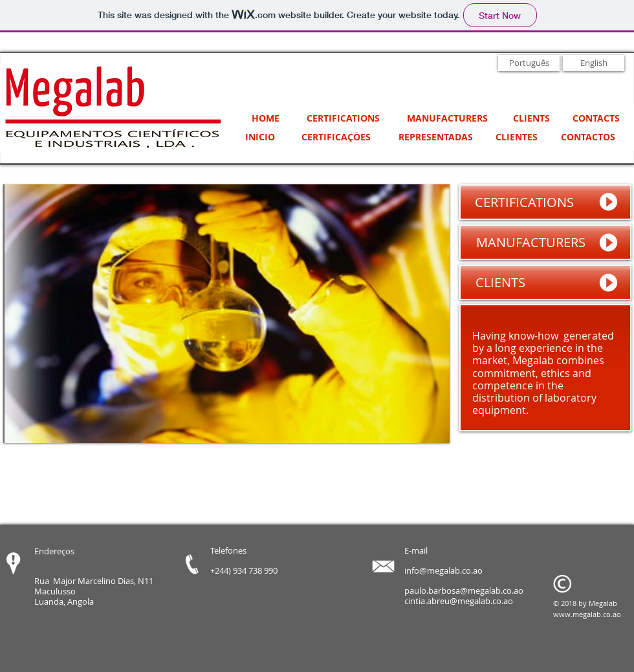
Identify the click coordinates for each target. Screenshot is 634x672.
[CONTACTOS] (588, 137)
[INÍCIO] (260, 137)
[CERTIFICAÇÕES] (336, 137)
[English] (594, 63)
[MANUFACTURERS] (447, 119)
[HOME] (265, 119)
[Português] (529, 63)
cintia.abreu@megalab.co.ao (459, 601)
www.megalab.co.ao (587, 614)
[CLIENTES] (516, 137)
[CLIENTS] (531, 119)
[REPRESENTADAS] (436, 137)
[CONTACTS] (596, 119)
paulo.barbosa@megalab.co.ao (464, 591)
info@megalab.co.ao (443, 570)
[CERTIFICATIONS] (343, 119)
